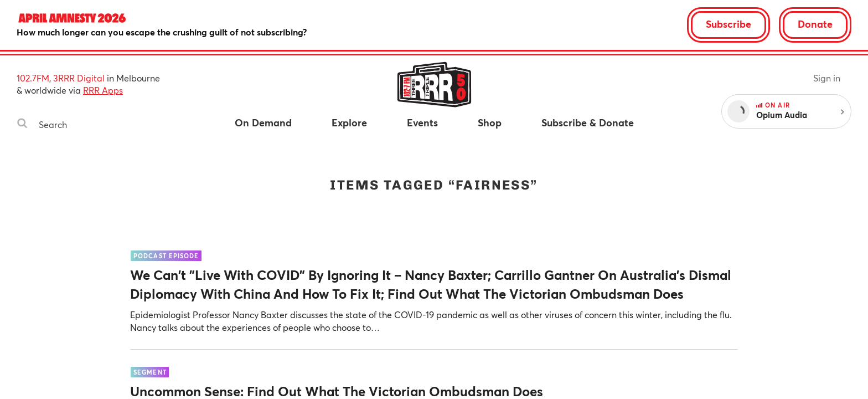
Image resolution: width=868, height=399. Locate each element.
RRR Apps (103, 90)
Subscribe (728, 24)
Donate (815, 24)
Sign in (827, 78)
